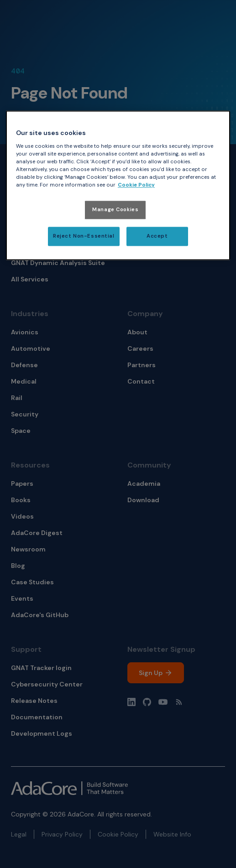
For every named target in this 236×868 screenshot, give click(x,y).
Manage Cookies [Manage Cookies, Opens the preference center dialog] (115, 210)
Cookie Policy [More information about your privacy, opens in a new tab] (136, 185)
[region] (118, 186)
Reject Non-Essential (84, 236)
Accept (157, 236)
